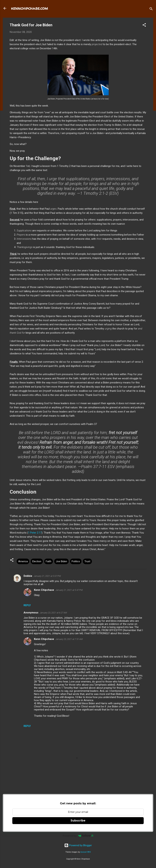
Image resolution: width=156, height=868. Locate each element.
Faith (49, 561)
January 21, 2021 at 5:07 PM (47, 576)
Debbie (28, 576)
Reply (27, 605)
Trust (87, 561)
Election (37, 561)
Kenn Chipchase (44, 590)
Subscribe (78, 821)
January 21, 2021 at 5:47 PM (69, 590)
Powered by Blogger (78, 845)
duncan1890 (86, 852)
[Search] (151, 9)
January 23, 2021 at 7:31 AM (69, 639)
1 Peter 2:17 (35, 533)
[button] (144, 26)
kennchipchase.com (29, 8)
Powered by (78, 836)
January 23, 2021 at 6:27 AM (53, 613)
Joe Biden (61, 561)
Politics (76, 561)
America (23, 561)
